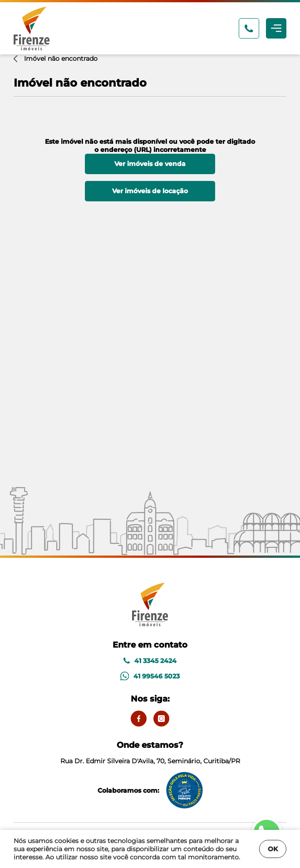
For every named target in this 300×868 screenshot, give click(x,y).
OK (273, 849)
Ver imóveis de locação (150, 191)
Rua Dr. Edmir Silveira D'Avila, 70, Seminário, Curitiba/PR (150, 753)
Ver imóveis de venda (150, 164)
